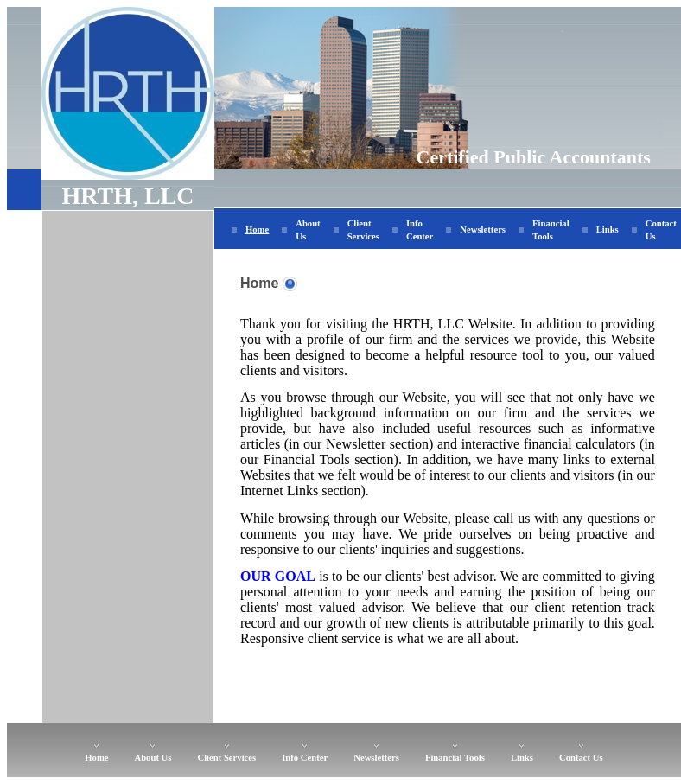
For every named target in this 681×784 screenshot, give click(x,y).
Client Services (226, 758)
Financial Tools (455, 758)
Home (257, 229)
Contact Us (581, 758)
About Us (153, 758)
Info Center (305, 758)
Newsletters (483, 229)
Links (608, 229)
